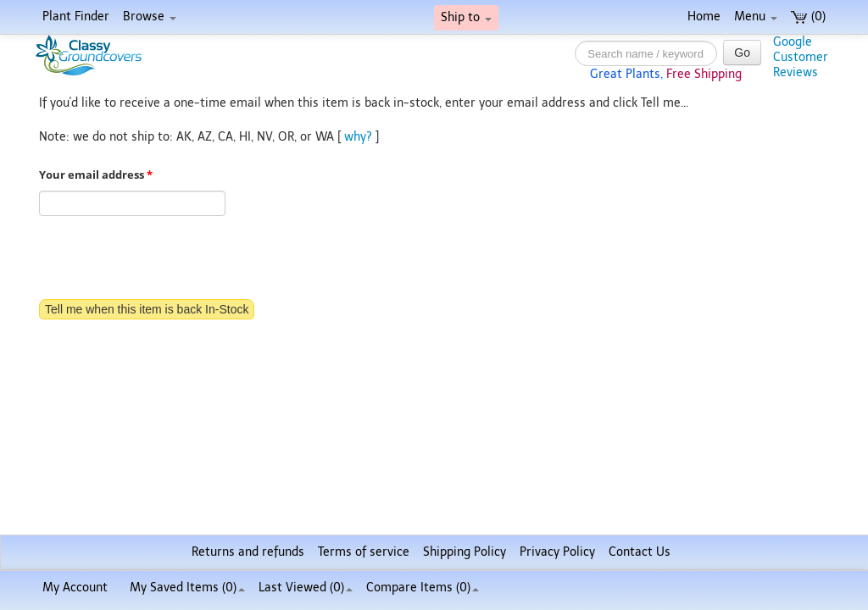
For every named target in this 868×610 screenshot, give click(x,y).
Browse (150, 17)
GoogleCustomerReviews (801, 57)
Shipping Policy (465, 552)
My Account (75, 588)
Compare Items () (423, 588)
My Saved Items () (187, 588)
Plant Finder (76, 17)
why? (358, 137)
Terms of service (364, 552)
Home (704, 17)
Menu (756, 17)
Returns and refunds (248, 552)
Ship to (466, 17)
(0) (808, 17)
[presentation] (168, 259)
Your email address (96, 175)
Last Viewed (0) (306, 588)
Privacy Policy (557, 552)
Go (742, 53)
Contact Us (640, 552)
